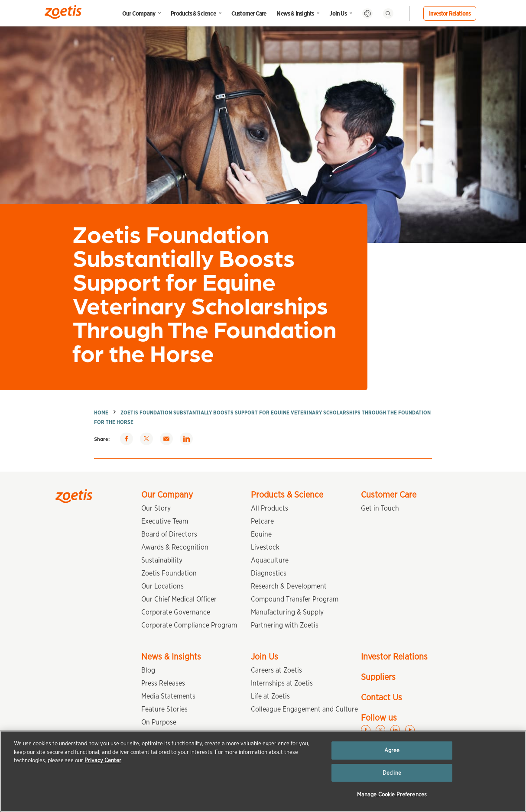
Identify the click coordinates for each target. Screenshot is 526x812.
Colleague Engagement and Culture (304, 709)
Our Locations (162, 586)
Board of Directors (169, 534)
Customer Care (249, 13)
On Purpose (159, 722)
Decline (392, 773)
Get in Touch (380, 508)
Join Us (338, 13)
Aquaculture (270, 560)
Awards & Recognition (175, 547)
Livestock (265, 547)
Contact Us (382, 697)
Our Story (156, 508)
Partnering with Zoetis (285, 625)
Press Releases (163, 683)
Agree (392, 750)
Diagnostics (269, 573)
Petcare (262, 521)
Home (101, 412)
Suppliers (378, 677)
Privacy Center (103, 760)
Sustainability (162, 560)
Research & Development (289, 586)
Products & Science (193, 13)
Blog (148, 670)
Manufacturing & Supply (287, 612)
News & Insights (295, 13)
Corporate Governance (176, 612)
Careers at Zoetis (276, 670)
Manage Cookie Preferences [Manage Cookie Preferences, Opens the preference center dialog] (392, 794)
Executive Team (165, 521)
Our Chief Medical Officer (179, 599)
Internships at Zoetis (282, 683)
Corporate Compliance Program (189, 625)
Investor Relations (450, 13)
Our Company (139, 13)
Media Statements (168, 696)
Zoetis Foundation (169, 573)
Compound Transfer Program (295, 599)
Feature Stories (164, 709)
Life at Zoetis (270, 696)
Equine (261, 534)
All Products (269, 508)
